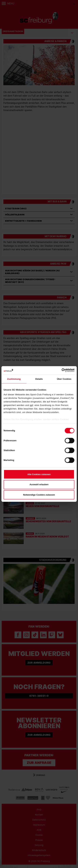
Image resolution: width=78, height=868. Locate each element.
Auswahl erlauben (39, 484)
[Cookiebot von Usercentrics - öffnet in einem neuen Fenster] (60, 370)
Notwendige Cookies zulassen (39, 495)
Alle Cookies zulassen (39, 474)
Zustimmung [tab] (14, 379)
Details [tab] (39, 379)
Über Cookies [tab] (64, 379)
